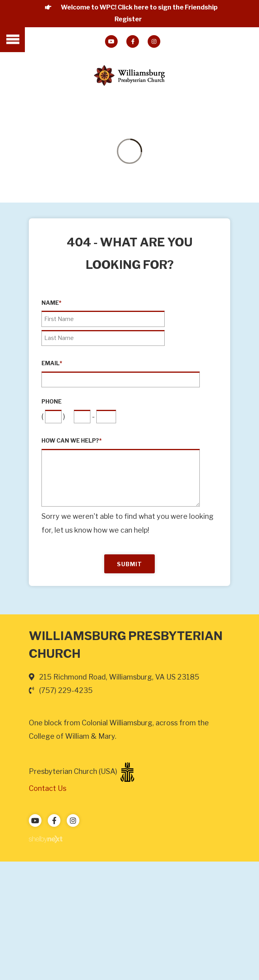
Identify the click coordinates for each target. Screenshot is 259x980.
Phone (52, 402)
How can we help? (72, 441)
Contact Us (48, 788)
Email (52, 363)
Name (52, 303)
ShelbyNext (46, 839)
